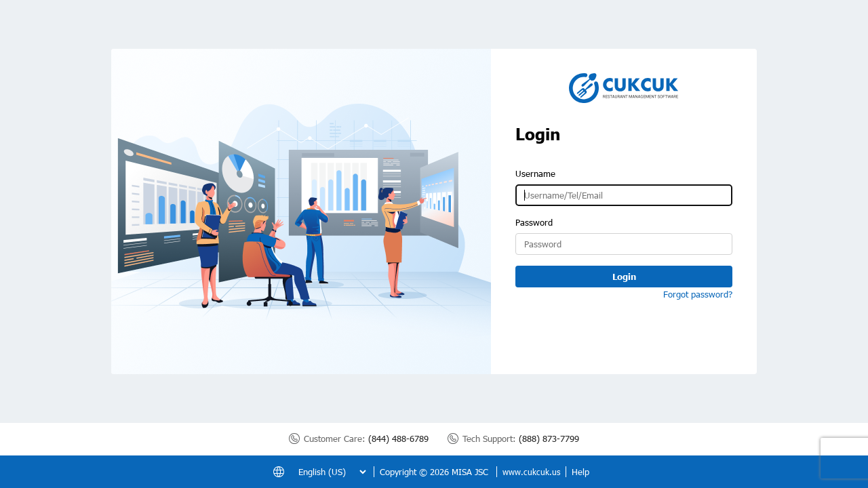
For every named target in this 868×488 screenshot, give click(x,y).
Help (580, 472)
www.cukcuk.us (531, 472)
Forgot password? (698, 294)
